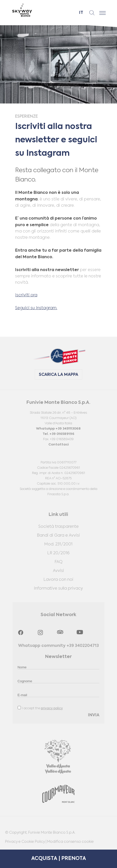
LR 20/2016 (58, 553)
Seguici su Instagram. (36, 308)
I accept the (40, 708)
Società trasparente (58, 527)
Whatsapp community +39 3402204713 (58, 646)
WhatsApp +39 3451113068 (58, 429)
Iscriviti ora (26, 295)
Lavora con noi (58, 580)
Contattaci (58, 445)
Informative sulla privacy (58, 589)
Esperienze (26, 117)
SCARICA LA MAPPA (58, 375)
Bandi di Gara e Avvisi (58, 536)
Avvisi (58, 571)
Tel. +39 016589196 (58, 434)
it (81, 13)
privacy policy (52, 708)
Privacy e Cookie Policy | (26, 842)
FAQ (58, 562)
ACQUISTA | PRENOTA (59, 859)
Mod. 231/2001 (58, 544)
